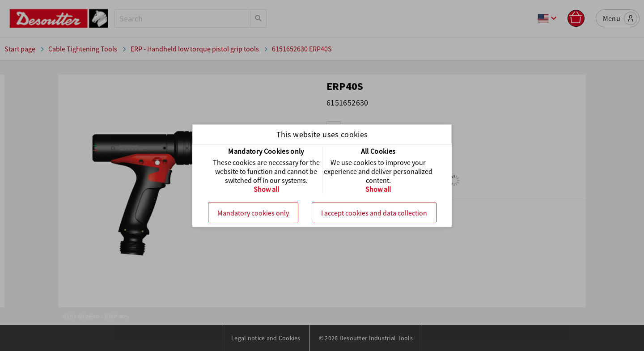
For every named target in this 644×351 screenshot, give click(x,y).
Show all (266, 189)
